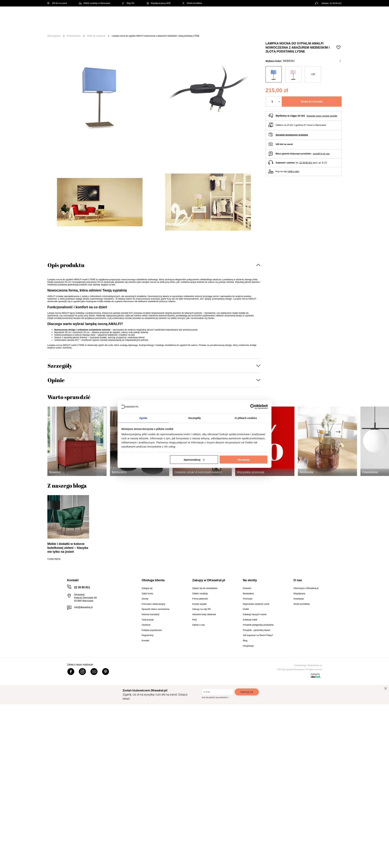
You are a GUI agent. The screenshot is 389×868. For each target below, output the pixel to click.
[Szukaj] (194, 15)
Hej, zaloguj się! (308, 15)
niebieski (312, 61)
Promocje (265, 28)
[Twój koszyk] (335, 15)
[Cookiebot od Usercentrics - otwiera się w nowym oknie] (253, 406)
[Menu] (59, 28)
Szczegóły (60, 366)
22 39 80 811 (336, 3)
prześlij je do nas (321, 154)
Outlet (249, 28)
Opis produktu (66, 265)
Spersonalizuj (194, 460)
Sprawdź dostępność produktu (292, 135)
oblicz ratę (293, 171)
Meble (74, 28)
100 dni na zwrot (57, 3)
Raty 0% (128, 3)
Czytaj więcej (54, 559)
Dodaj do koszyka (312, 101)
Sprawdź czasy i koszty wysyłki (322, 116)
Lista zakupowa (326, 12)
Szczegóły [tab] (194, 418)
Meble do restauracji (96, 36)
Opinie (56, 380)
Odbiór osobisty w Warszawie (95, 3)
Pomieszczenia (74, 36)
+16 (313, 74)
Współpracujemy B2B (158, 3)
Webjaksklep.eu (315, 665)
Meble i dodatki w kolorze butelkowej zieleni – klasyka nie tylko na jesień (68, 548)
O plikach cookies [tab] (246, 418)
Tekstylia (212, 28)
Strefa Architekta (192, 3)
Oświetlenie (231, 28)
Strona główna (54, 36)
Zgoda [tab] (143, 418)
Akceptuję (244, 460)
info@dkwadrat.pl (83, 607)
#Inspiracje (285, 28)
